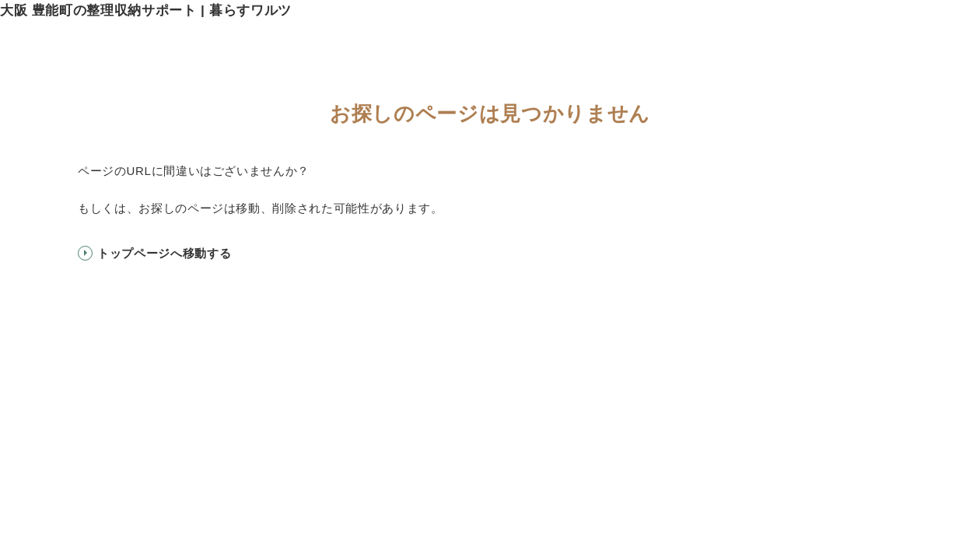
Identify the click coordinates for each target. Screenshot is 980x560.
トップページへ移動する (164, 253)
